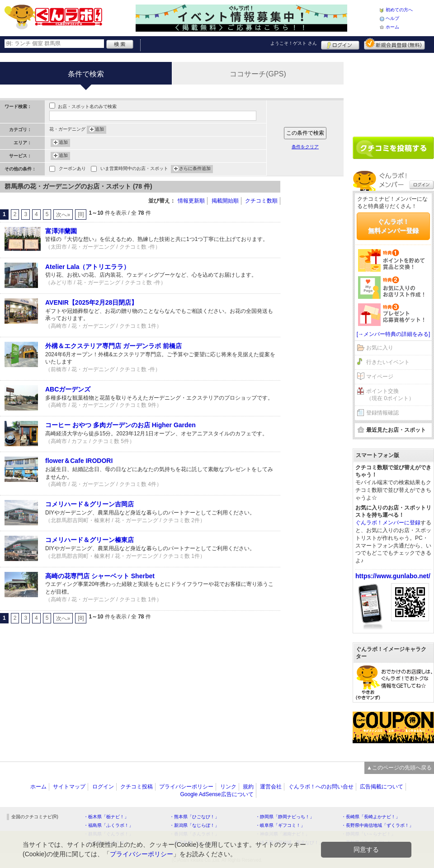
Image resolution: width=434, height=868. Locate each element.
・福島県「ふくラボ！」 (108, 825)
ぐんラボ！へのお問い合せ (321, 787)
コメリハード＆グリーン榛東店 (90, 540)
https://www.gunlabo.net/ (393, 576)
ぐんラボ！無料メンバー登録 (393, 226)
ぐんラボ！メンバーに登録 (388, 523)
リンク (228, 787)
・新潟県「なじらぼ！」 (194, 825)
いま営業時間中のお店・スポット (134, 169)
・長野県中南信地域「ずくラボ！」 (377, 825)
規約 (248, 787)
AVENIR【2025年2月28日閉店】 (91, 302)
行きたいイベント (388, 362)
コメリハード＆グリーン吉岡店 (90, 504)
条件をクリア (305, 147)
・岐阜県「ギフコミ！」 (280, 825)
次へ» (63, 215)
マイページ (380, 377)
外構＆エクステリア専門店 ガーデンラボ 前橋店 (113, 346)
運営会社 (271, 787)
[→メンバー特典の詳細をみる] (394, 334)
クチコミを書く (393, 148)
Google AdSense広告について (217, 794)
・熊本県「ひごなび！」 (194, 817)
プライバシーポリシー (186, 787)
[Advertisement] (316, 316)
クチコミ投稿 (137, 787)
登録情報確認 (382, 413)
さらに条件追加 (195, 169)
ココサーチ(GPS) (258, 74)
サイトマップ (69, 787)
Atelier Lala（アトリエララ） (87, 267)
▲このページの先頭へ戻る (399, 768)
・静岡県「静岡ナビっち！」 (285, 817)
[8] (81, 214)
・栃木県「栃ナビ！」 (106, 817)
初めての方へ (399, 10)
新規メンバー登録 (394, 44)
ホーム (392, 27)
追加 (99, 130)
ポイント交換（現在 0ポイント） (390, 395)
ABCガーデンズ (68, 389)
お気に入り (380, 348)
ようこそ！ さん (294, 43)
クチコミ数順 (261, 201)
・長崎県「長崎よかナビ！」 (371, 817)
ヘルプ (392, 18)
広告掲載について (382, 787)
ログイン (340, 44)
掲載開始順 (225, 201)
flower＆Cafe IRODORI (79, 461)
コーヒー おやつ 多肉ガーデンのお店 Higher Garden (120, 425)
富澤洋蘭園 (61, 231)
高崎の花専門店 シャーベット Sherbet (100, 576)
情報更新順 (191, 201)
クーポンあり (72, 169)
